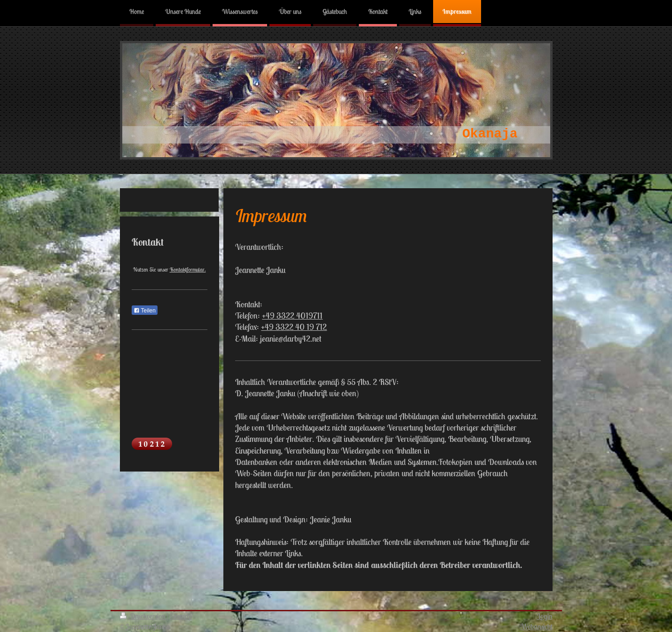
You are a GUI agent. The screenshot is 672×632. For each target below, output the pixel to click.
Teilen (145, 311)
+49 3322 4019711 (292, 316)
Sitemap (181, 616)
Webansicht (537, 626)
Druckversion (143, 616)
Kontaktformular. (188, 269)
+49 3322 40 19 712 (294, 327)
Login (545, 616)
